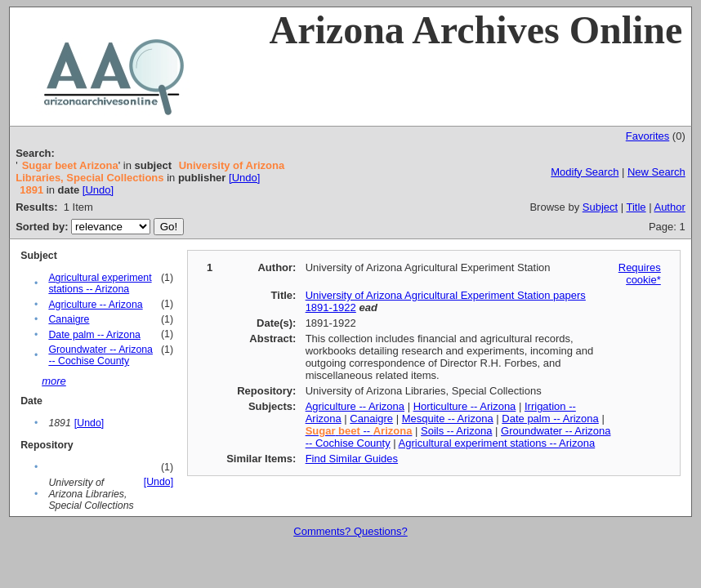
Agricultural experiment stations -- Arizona (100, 283)
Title (636, 207)
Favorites (647, 136)
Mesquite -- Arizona (448, 419)
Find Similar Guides (352, 459)
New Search (656, 172)
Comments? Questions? (350, 531)
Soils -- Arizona (456, 431)
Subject (600, 207)
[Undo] (244, 178)
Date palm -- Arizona (94, 335)
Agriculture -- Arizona (95, 305)
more (54, 381)
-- (359, 431)
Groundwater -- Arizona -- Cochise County (100, 355)
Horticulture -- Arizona (465, 406)
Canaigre (69, 319)
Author (669, 207)
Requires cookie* (640, 274)
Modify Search (585, 172)
